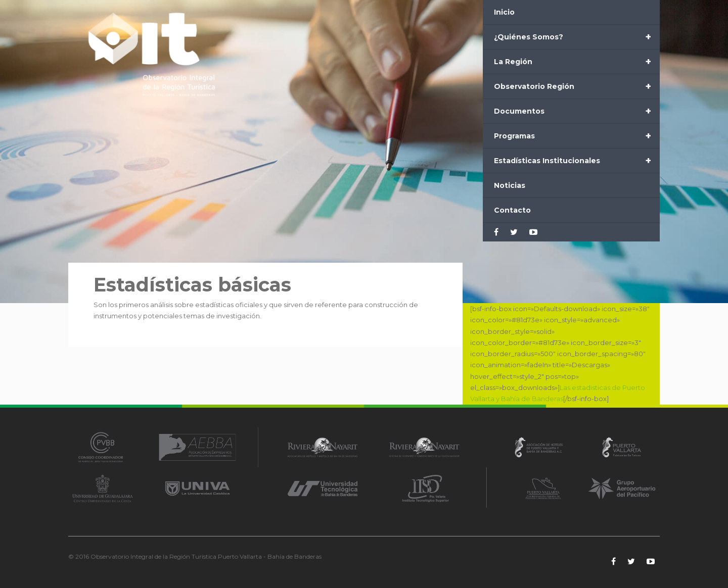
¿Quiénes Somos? (577, 37)
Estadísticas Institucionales (577, 161)
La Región (577, 62)
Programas (577, 136)
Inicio (504, 12)
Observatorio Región (577, 86)
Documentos (577, 111)
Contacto (512, 210)
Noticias (510, 185)
